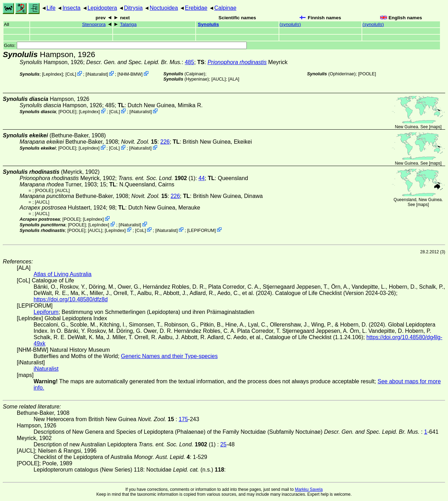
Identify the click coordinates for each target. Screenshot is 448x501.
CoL (71, 74)
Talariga (128, 24)
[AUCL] (219, 79)
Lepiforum (46, 312)
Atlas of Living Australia (62, 274)
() (290, 24)
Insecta (71, 8)
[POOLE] (367, 74)
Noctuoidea (164, 8)
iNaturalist (97, 74)
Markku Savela (309, 489)
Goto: (125, 45)
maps (435, 127)
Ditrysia (133, 8)
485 (190, 62)
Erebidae (196, 8)
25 (223, 444)
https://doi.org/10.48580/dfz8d (71, 299)
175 (183, 419)
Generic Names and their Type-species (169, 356)
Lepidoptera (102, 8)
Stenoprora (94, 24)
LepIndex (53, 74)
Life (51, 8)
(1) (157, 178)
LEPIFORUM (201, 230)
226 (165, 142)
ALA (234, 79)
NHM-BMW (130, 74)
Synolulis (208, 24)
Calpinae (225, 8)
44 (202, 178)
